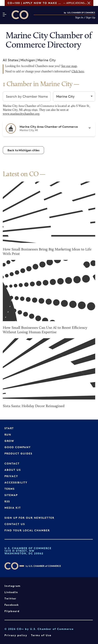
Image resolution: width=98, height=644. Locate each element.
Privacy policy (16, 635)
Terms (10, 489)
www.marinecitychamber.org (21, 114)
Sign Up (91, 18)
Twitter (10, 598)
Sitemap (11, 495)
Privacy (11, 476)
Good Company (18, 447)
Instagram (13, 586)
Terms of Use (41, 635)
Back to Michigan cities (23, 150)
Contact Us (15, 524)
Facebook (12, 605)
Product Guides (18, 453)
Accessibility (16, 482)
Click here (78, 72)
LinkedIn (11, 592)
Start (9, 428)
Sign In (79, 18)
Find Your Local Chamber (27, 530)
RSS (7, 501)
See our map (69, 66)
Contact (12, 463)
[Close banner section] (94, 3)
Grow (9, 441)
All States (10, 60)
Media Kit (13, 508)
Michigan (28, 60)
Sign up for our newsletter (29, 518)
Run (8, 435)
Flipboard (12, 611)
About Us (13, 470)
